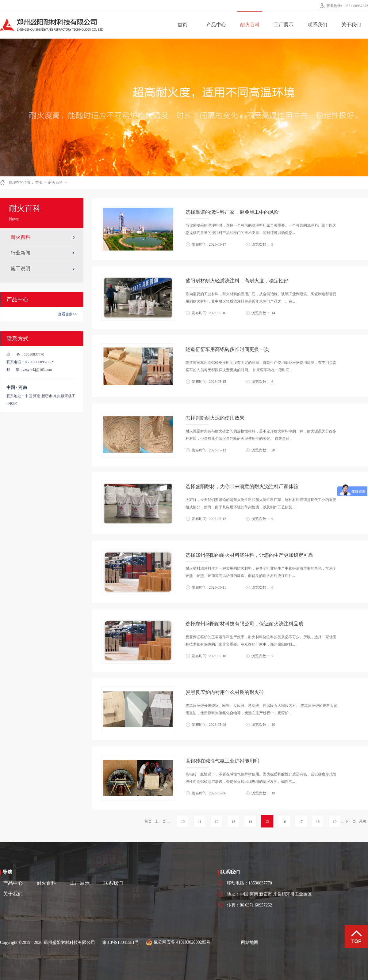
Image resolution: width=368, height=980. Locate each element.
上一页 (160, 821)
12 (217, 822)
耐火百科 (56, 183)
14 (250, 822)
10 (183, 822)
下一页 (351, 821)
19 (335, 822)
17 (301, 822)
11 (200, 822)
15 (267, 821)
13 (233, 822)
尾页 (363, 821)
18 (318, 822)
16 (284, 822)
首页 (182, 25)
